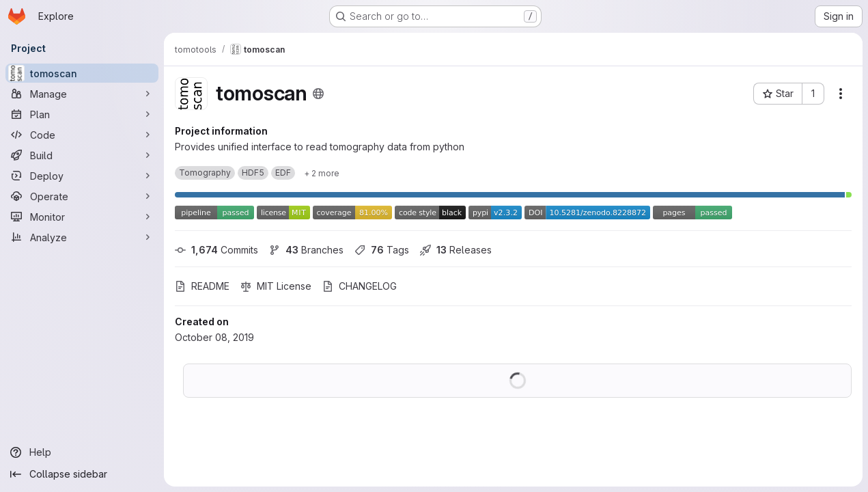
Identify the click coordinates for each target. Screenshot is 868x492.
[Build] (82, 155)
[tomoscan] (82, 73)
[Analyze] (82, 237)
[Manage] (82, 94)
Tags (382, 250)
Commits (216, 250)
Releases (456, 250)
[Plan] (82, 114)
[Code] (82, 135)
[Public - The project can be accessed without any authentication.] (318, 94)
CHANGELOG (360, 286)
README (202, 286)
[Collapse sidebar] (82, 474)
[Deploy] (82, 176)
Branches (306, 250)
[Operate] (82, 196)
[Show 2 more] (322, 173)
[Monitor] (82, 217)
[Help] (82, 452)
